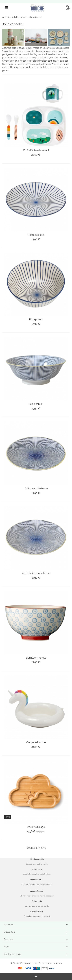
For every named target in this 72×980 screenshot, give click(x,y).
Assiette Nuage (36, 827)
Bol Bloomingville (36, 658)
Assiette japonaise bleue (36, 573)
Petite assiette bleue (36, 489)
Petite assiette (36, 235)
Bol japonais (36, 319)
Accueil (6, 17)
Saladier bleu (36, 404)
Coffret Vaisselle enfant (36, 150)
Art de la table (19, 17)
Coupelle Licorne (36, 742)
